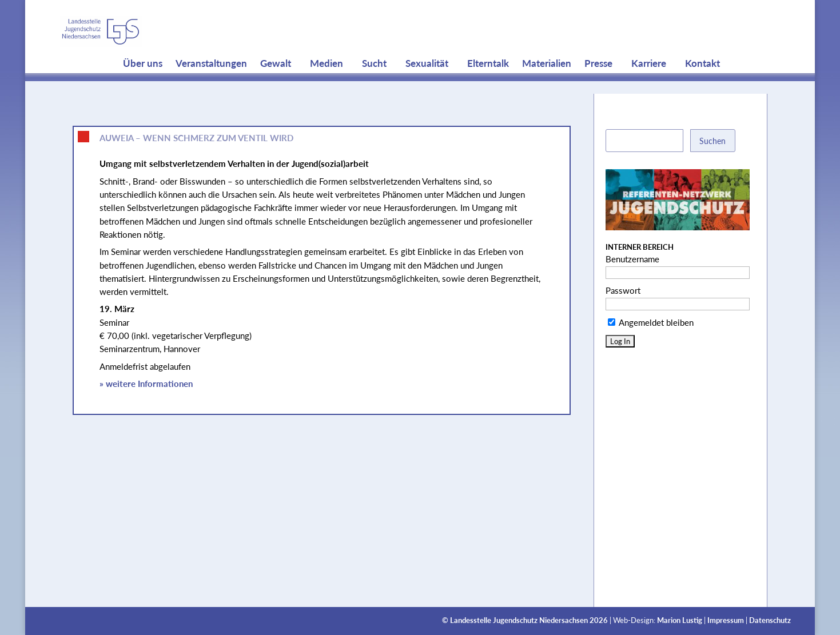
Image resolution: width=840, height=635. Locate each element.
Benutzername (632, 259)
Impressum (726, 620)
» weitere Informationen (146, 384)
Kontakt (702, 86)
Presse (598, 86)
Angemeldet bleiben (651, 322)
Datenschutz (770, 620)
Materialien (547, 86)
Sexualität (427, 86)
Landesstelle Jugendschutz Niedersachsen (519, 620)
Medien (327, 86)
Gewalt (276, 86)
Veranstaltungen (211, 86)
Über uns (143, 86)
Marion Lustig (680, 620)
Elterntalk (488, 86)
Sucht (374, 86)
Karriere (649, 86)
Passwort (623, 290)
